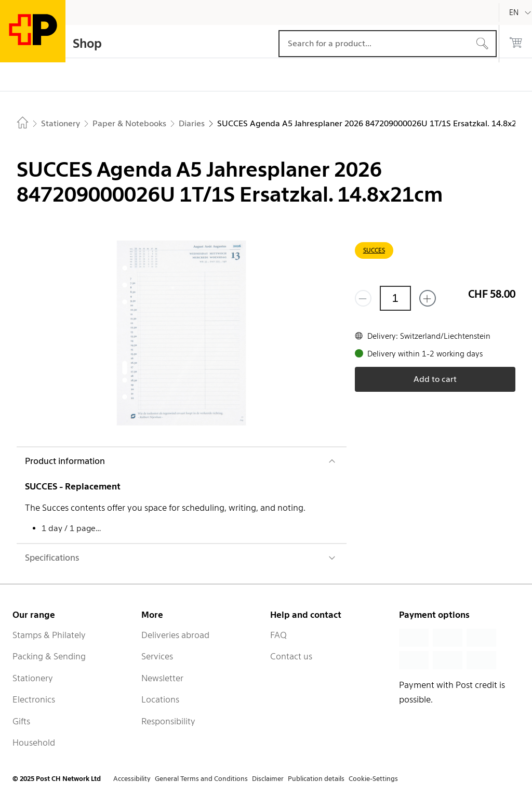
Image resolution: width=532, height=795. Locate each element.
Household (34, 743)
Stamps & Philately (49, 635)
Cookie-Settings (373, 779)
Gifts (21, 721)
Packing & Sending (49, 656)
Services (157, 656)
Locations (160, 699)
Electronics (34, 699)
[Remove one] (363, 298)
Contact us (291, 656)
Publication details (316, 779)
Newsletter (162, 678)
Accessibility (132, 779)
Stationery (33, 678)
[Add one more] (428, 298)
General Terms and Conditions (201, 779)
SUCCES (374, 250)
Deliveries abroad (175, 635)
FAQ (278, 635)
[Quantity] (395, 298)
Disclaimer (268, 779)
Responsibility (168, 721)
